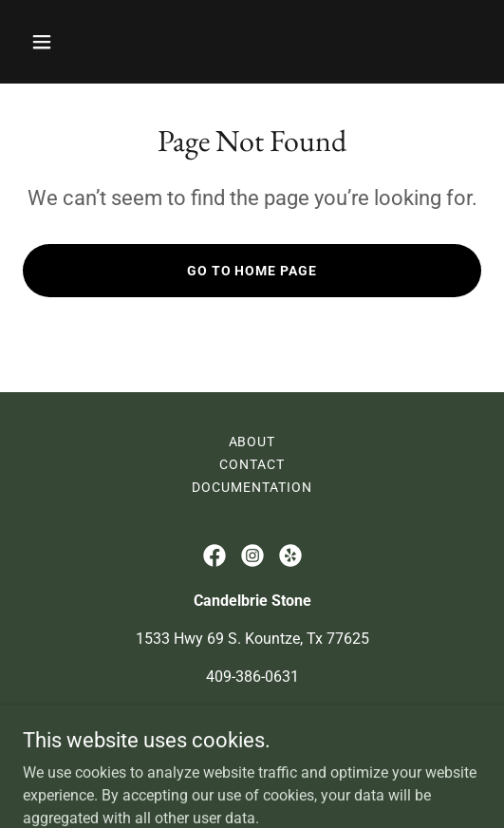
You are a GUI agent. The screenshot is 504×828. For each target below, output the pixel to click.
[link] (215, 555)
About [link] (252, 442)
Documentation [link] (252, 487)
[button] (75, 42)
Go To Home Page (252, 271)
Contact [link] (252, 464)
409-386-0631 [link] (252, 677)
